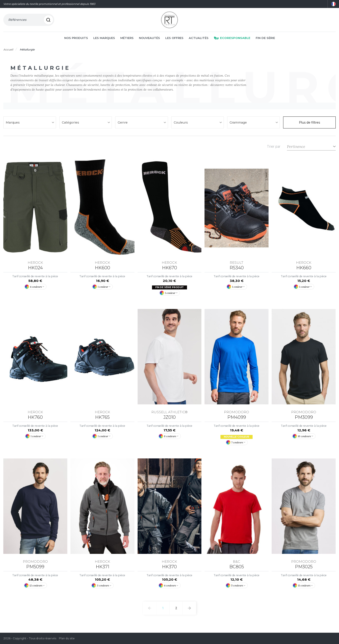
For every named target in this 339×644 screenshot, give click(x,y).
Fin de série (265, 38)
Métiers (127, 38)
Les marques (104, 38)
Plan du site (67, 638)
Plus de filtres (309, 123)
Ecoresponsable (232, 38)
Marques (13, 123)
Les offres (174, 38)
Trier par (274, 147)
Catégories (71, 123)
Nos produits (76, 38)
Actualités (199, 38)
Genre (123, 123)
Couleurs (181, 123)
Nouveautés (149, 38)
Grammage (239, 123)
